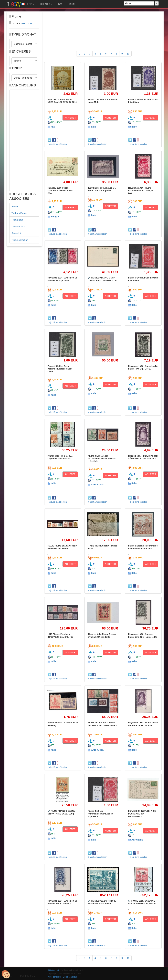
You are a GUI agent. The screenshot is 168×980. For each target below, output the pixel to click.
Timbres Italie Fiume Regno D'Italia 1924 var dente (102, 635)
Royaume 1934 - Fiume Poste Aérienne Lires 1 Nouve (143, 724)
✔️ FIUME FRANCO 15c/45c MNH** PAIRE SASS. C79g (62, 812)
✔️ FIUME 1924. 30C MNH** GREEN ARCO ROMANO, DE (102, 279)
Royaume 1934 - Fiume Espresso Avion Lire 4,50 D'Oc (141, 191)
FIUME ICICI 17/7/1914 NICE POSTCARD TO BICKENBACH (142, 814)
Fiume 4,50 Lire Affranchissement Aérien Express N (100, 814)
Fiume (15, 206)
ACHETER (70, 118)
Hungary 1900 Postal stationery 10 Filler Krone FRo (60, 191)
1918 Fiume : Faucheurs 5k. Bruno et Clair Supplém (102, 189)
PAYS (60, 4)
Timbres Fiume (19, 213)
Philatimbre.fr (54, 970)
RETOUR (27, 24)
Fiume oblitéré (19, 227)
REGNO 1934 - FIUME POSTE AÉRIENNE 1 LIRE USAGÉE (143, 457)
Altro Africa (97, 485)
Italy (53, 127)
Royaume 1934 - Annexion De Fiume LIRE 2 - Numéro (63, 902)
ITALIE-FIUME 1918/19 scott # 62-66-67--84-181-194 (62, 547)
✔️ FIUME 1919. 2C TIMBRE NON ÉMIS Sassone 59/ (102, 902)
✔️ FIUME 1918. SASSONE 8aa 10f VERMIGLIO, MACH (142, 902)
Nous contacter (54, 977)
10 (128, 54)
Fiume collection (20, 240)
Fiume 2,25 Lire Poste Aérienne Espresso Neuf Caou (60, 369)
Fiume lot (16, 233)
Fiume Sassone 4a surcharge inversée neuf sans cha (143, 547)
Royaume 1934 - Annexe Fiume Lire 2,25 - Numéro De (143, 635)
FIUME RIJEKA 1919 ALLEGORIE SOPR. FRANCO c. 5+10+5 (102, 459)
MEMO (72, 4)
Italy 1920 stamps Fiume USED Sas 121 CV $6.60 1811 (62, 101)
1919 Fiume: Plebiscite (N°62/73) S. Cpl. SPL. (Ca (60, 635)
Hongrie (55, 217)
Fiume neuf (17, 220)
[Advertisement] (24, 140)
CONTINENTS (46, 4)
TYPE (31, 4)
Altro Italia (137, 840)
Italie (94, 127)
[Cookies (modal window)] (6, 974)
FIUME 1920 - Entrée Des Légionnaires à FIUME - (60, 457)
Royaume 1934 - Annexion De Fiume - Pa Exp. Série (63, 279)
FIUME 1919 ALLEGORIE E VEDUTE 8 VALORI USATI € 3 (102, 724)
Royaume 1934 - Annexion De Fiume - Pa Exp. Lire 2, (143, 367)
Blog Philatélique (70, 977)
